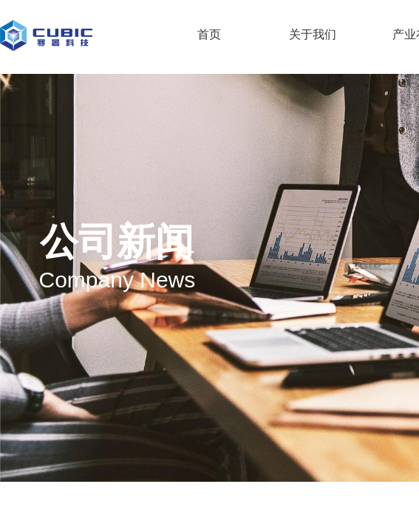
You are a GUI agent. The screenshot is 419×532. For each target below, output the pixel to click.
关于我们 (313, 34)
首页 (209, 34)
